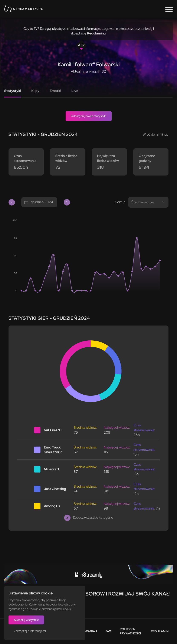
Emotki (55, 91)
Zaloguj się (48, 29)
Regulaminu (96, 33)
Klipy (35, 91)
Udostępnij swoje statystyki (89, 116)
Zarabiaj (89, 631)
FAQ (108, 631)
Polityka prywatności (130, 631)
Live (75, 91)
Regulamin (160, 631)
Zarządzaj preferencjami (30, 631)
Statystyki (13, 91)
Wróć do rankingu (156, 134)
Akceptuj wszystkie (26, 620)
